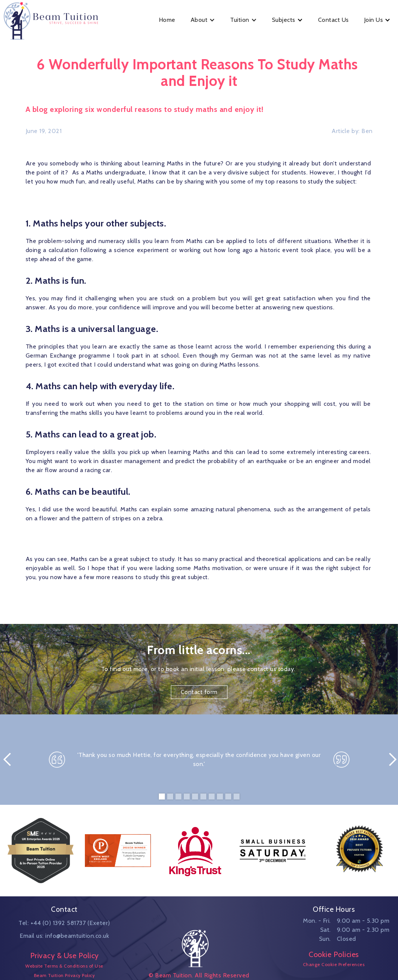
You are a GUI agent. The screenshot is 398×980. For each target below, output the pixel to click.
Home (167, 20)
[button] (203, 20)
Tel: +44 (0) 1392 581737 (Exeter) (64, 923)
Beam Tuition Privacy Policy (65, 975)
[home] (55, 20)
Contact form (199, 692)
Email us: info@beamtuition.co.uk (64, 936)
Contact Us (333, 20)
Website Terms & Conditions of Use (64, 966)
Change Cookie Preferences (334, 964)
